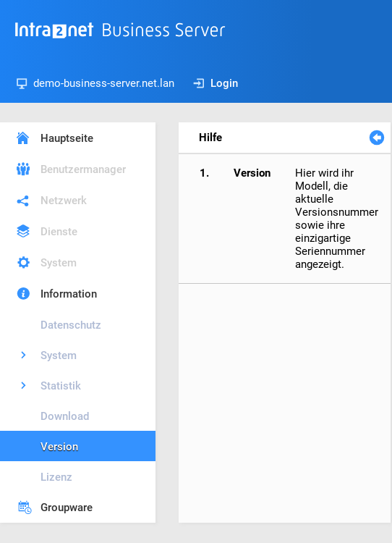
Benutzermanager (83, 169)
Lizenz (56, 477)
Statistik (61, 386)
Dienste (59, 232)
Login (216, 83)
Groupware (67, 508)
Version (59, 447)
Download (65, 416)
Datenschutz (71, 325)
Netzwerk (64, 201)
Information (69, 294)
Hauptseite (67, 138)
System (59, 263)
